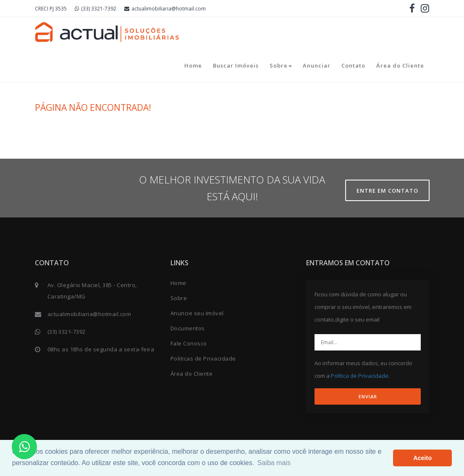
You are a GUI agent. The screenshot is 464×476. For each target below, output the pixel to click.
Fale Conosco (189, 343)
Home (193, 65)
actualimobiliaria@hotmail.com (165, 9)
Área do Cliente (400, 65)
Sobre (281, 65)
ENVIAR (368, 396)
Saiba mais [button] (274, 463)
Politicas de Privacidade (203, 358)
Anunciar (317, 65)
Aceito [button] (422, 458)
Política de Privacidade (360, 376)
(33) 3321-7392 (96, 9)
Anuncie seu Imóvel (197, 313)
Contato (353, 65)
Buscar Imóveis (236, 65)
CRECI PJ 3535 (51, 9)
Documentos (188, 328)
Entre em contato (387, 191)
